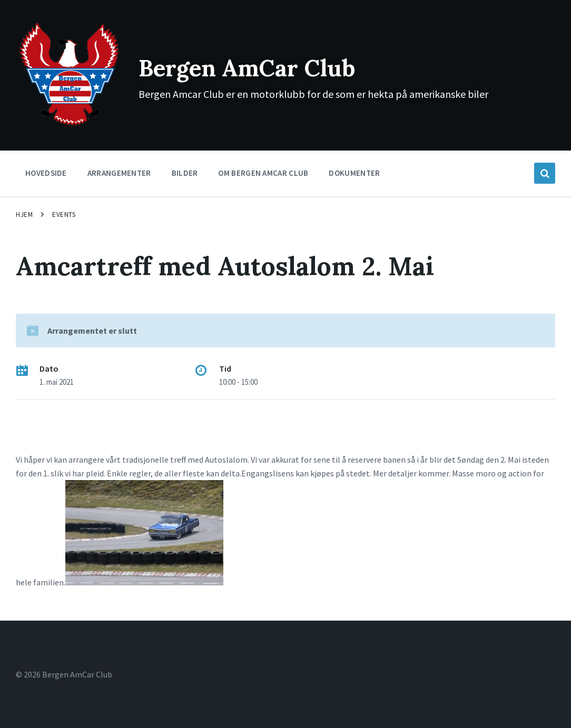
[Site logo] (69, 125)
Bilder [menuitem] (185, 173)
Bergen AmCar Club (259, 67)
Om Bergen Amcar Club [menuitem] (263, 173)
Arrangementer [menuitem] (119, 173)
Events (64, 215)
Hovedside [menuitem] (46, 173)
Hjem (24, 215)
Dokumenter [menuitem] (354, 173)
